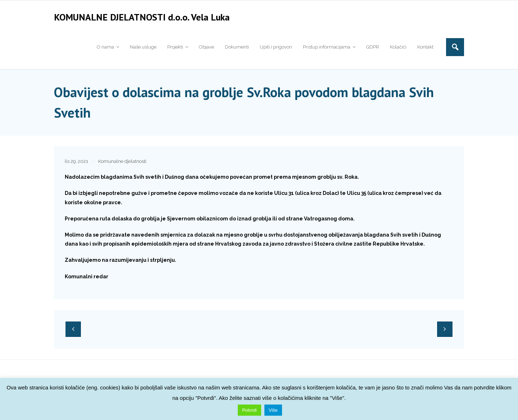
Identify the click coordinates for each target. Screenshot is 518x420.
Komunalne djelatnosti (122, 165)
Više (273, 410)
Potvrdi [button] (249, 410)
